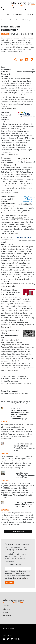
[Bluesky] (12, 639)
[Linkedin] (4, 639)
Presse (6, 612)
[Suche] (2, 8)
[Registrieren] (25, 8)
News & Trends (16, 20)
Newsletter (19, 124)
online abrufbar (17, 217)
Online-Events (17, 15)
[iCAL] (19, 639)
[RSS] (16, 639)
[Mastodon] (8, 639)
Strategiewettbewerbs (18, 279)
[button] (4, 15)
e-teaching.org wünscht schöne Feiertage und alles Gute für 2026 (24, 505)
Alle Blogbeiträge (18, 532)
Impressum (7, 632)
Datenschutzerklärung (20, 578)
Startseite (5, 20)
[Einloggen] (14, 8)
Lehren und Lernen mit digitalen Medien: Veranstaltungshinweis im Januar (24, 447)
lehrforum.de (25, 79)
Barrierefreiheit (9, 629)
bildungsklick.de (12, 370)
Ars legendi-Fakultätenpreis (15, 264)
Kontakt (6, 606)
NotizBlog (27, 20)
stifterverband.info (13, 284)
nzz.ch (9, 327)
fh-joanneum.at (12, 193)
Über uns (6, 609)
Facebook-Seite (26, 383)
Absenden (10, 582)
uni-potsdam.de (12, 154)
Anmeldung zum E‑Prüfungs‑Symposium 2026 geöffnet (25, 475)
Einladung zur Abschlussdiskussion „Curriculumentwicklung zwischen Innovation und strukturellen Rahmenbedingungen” (21, 413)
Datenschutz (8, 635)
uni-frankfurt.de (12, 234)
